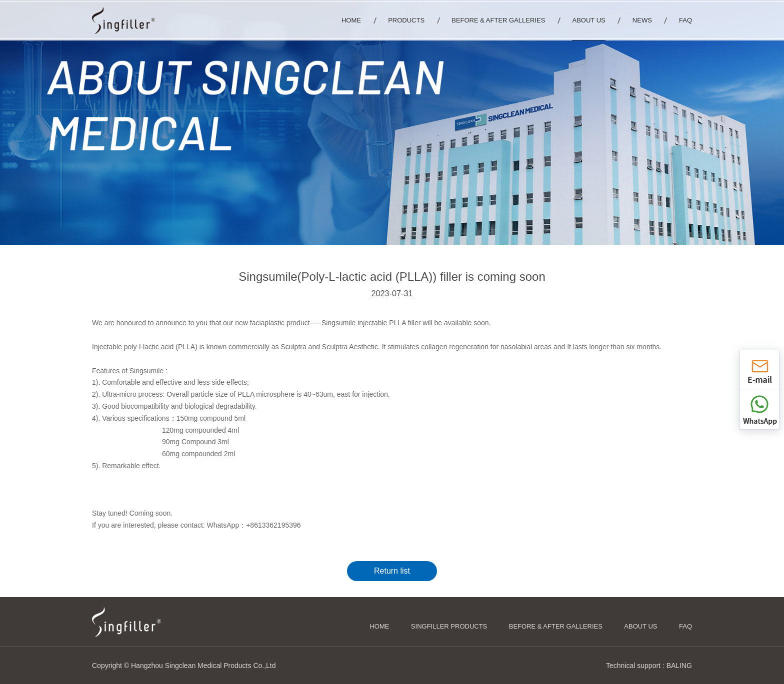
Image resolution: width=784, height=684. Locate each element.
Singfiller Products (449, 626)
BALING (679, 666)
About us (640, 626)
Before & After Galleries (556, 626)
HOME (379, 626)
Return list (392, 571)
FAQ (685, 626)
